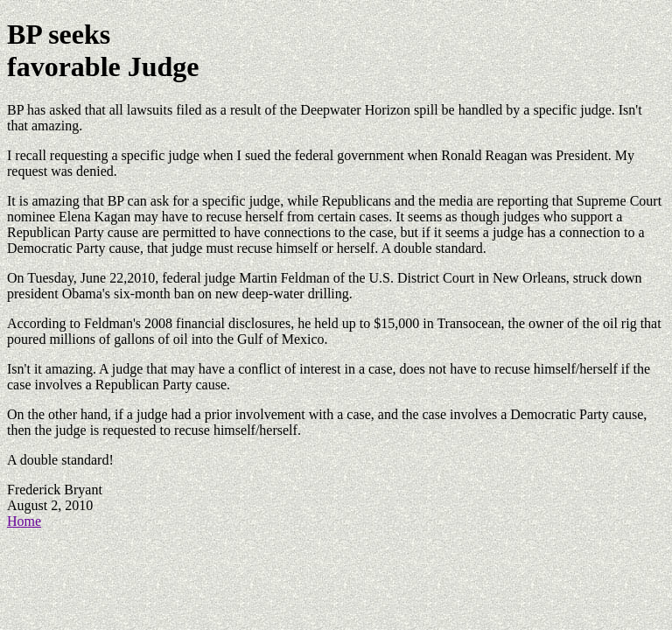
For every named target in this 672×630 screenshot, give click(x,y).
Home (24, 521)
